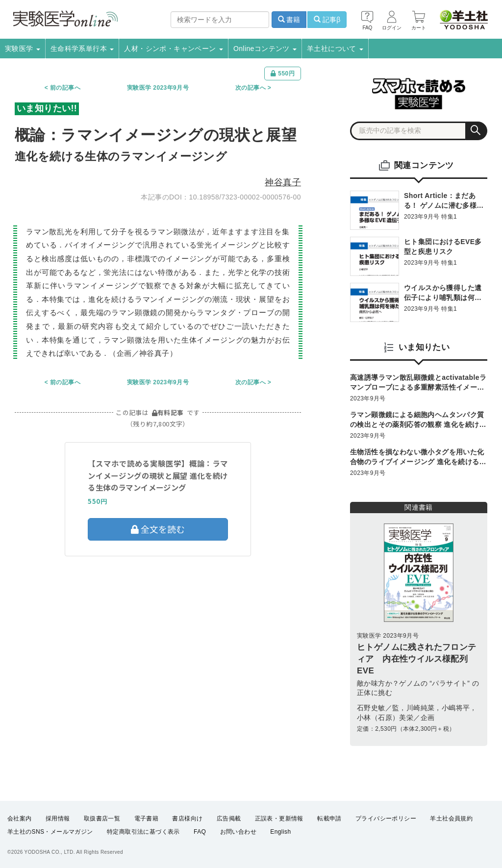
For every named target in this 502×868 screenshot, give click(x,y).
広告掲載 (229, 818)
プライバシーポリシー (386, 818)
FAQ (200, 832)
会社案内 (20, 818)
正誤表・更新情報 (279, 818)
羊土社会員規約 (451, 818)
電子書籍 (147, 818)
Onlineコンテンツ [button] (265, 49)
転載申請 (329, 818)
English (280, 832)
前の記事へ (65, 88)
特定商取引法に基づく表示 (143, 832)
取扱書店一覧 (102, 818)
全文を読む (158, 529)
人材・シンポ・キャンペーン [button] (174, 49)
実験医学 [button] (23, 49)
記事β (327, 20)
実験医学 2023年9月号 (158, 88)
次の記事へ (251, 88)
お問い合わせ (238, 832)
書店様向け (187, 818)
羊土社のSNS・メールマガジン (50, 832)
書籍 (289, 20)
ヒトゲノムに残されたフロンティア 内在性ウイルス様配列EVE (417, 659)
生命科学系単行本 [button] (82, 49)
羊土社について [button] (335, 49)
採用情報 (58, 818)
